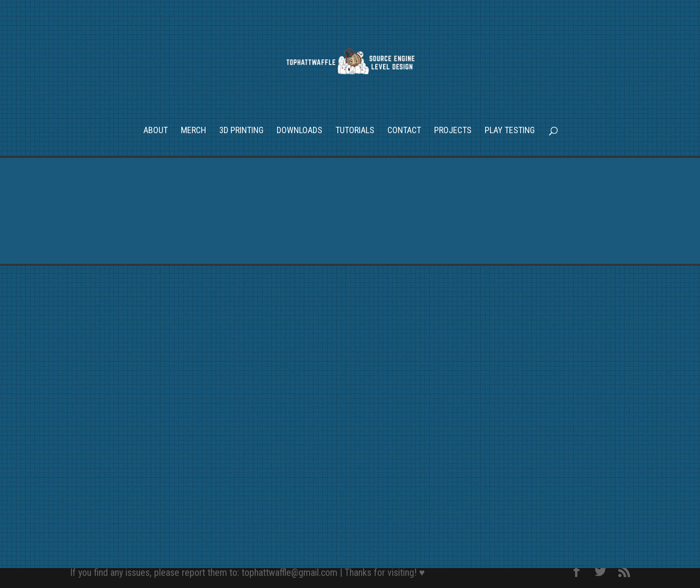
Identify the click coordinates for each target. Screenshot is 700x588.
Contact (404, 131)
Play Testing (510, 131)
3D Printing (241, 131)
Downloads (299, 131)
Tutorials (355, 131)
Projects (453, 131)
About (156, 131)
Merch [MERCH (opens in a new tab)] (193, 131)
